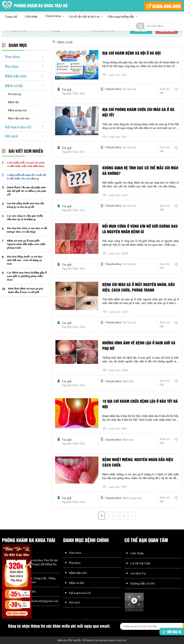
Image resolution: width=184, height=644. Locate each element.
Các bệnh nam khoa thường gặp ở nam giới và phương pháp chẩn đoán (27, 276)
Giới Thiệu (137, 553)
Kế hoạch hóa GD (18, 127)
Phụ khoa (12, 66)
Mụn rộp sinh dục (19, 118)
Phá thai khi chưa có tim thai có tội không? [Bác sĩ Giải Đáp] (27, 230)
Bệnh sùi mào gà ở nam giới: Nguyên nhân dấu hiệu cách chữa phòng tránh (26, 244)
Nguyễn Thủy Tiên (73, 93)
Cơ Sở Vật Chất (140, 563)
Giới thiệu (31, 17)
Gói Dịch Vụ (138, 573)
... (132, 516)
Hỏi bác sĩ (172, 632)
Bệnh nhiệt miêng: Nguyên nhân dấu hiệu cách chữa (138, 462)
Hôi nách (11, 136)
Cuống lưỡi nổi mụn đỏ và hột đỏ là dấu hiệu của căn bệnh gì (26, 177)
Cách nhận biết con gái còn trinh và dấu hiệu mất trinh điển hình (26, 164)
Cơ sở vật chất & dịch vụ (84, 17)
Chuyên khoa (53, 16)
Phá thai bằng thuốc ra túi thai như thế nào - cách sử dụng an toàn (25, 260)
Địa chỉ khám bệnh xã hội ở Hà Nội (131, 53)
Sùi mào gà (129, 89)
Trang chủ (11, 17)
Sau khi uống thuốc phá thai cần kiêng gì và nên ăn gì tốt (26, 205)
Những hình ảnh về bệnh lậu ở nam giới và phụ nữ (139, 345)
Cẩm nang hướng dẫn (121, 17)
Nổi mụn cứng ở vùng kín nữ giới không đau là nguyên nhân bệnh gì (140, 229)
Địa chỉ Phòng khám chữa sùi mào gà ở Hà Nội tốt (138, 112)
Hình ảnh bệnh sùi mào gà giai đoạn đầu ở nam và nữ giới (25, 290)
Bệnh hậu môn (16, 76)
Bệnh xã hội (14, 86)
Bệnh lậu (128, 381)
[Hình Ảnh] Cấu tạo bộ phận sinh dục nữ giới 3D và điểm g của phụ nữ (26, 191)
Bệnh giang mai (132, 498)
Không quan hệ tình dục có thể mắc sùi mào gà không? (140, 170)
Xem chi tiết (165, 91)
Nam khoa (12, 57)
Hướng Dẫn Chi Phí (142, 583)
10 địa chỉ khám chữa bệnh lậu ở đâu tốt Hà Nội (140, 404)
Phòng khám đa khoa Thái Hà (36, 560)
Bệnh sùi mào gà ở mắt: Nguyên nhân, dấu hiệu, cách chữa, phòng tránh (139, 287)
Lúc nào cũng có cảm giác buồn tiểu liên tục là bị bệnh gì (25, 218)
